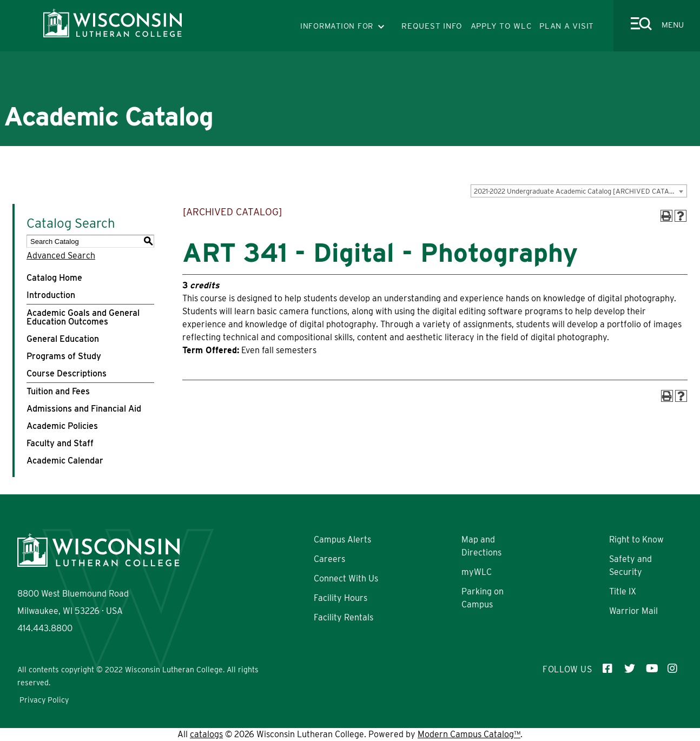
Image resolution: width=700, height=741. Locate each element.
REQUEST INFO (432, 26)
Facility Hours (341, 598)
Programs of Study (64, 356)
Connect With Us (346, 578)
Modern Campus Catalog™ (469, 734)
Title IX (623, 591)
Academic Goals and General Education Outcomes (83, 317)
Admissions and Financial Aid (84, 409)
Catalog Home (54, 278)
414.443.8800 (45, 628)
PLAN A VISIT (567, 26)
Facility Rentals (344, 617)
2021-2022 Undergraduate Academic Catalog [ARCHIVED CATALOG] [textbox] (580, 191)
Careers (329, 559)
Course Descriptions (67, 373)
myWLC (477, 572)
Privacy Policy (44, 700)
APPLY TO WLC (501, 26)
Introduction (51, 295)
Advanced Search (61, 256)
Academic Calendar (65, 461)
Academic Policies (62, 426)
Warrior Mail (633, 611)
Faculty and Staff (60, 443)
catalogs (206, 734)
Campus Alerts (342, 540)
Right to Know (636, 540)
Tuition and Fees (58, 391)
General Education (63, 339)
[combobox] (579, 191)
